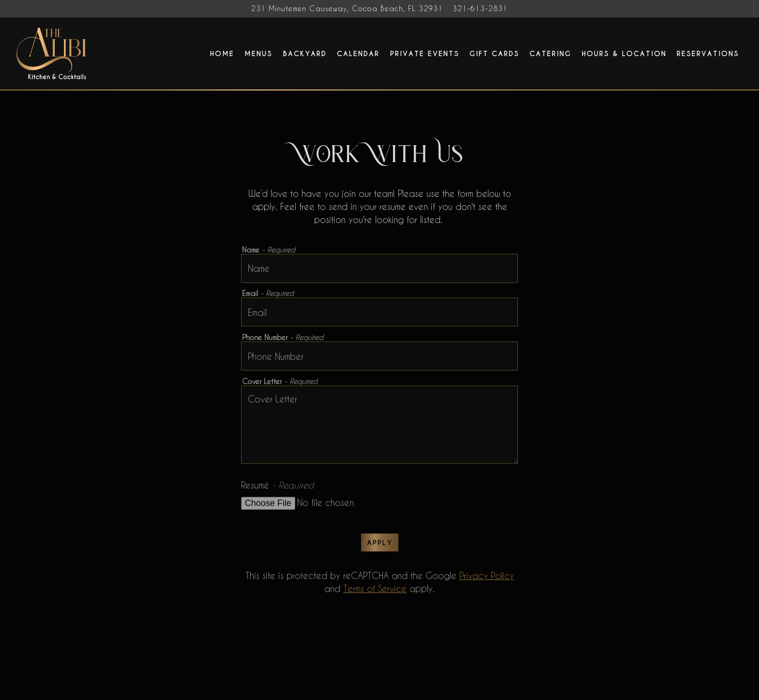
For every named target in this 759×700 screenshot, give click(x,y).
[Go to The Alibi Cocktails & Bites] (347, 9)
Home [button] (222, 54)
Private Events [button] (425, 54)
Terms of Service (375, 590)
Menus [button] (258, 54)
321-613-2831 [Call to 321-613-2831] (480, 8)
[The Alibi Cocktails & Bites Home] (53, 53)
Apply (380, 544)
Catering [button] (550, 54)
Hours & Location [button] (624, 54)
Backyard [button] (305, 54)
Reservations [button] (708, 54)
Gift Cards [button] (494, 54)
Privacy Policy (487, 577)
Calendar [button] (358, 54)
